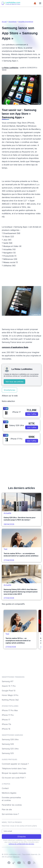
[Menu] (40, 3)
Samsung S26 (8, 744)
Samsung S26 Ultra (10, 739)
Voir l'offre (32, 414)
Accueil (4, 22)
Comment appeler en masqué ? (15, 764)
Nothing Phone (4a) (10, 700)
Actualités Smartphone (26, 22)
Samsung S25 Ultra (10, 749)
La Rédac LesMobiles (10, 68)
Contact (5, 788)
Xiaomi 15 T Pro (9, 686)
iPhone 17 (6, 720)
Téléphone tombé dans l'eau (14, 768)
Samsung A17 (8, 681)
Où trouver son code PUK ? (14, 778)
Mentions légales (9, 793)
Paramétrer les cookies (12, 805)
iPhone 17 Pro (8, 715)
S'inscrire (22, 837)
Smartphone (12, 22)
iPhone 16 (6, 729)
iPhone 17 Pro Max (10, 710)
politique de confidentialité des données (21, 844)
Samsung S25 (8, 753)
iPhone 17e (6, 724)
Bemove (16, 857)
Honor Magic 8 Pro (10, 695)
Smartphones (9, 390)
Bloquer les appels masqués (14, 773)
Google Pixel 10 (9, 691)
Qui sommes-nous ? (10, 814)
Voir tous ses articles (14, 382)
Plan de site (7, 809)
